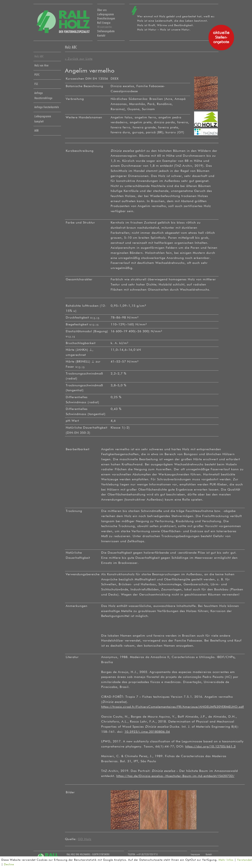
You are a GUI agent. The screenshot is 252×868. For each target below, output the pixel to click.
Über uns (102, 10)
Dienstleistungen (106, 18)
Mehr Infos (226, 860)
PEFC (37, 75)
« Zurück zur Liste (79, 59)
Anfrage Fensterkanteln (47, 107)
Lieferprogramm (106, 14)
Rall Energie (104, 23)
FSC (36, 84)
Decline (9, 864)
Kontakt (101, 36)
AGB (37, 131)
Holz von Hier (42, 65)
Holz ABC (39, 56)
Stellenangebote (106, 31)
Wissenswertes (105, 27)
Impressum (195, 854)
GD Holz (85, 839)
